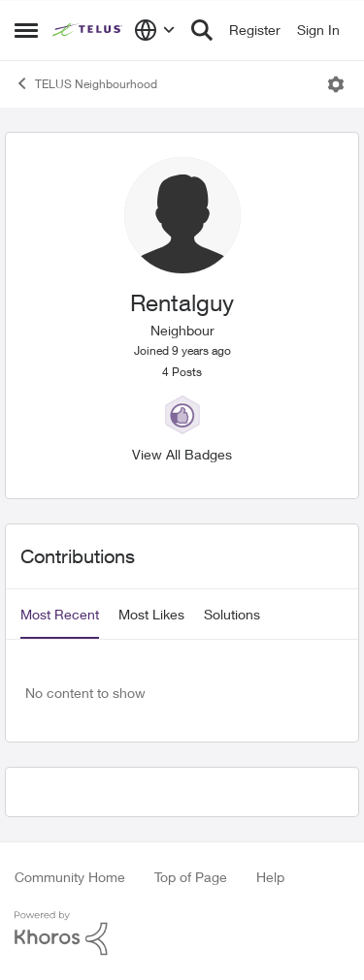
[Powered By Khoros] (182, 933)
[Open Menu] (336, 84)
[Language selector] (155, 30)
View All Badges (182, 454)
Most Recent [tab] (60, 614)
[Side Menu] (26, 30)
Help (270, 877)
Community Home (70, 877)
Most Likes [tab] (151, 614)
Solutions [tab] (232, 614)
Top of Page (191, 877)
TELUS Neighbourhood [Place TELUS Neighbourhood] (86, 83)
